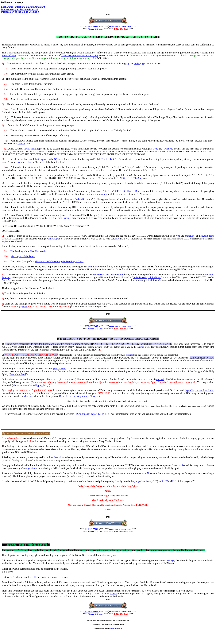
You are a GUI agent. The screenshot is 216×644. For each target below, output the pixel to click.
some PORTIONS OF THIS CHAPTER (117, 191)
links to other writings (120, 26)
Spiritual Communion (97, 194)
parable (117, 64)
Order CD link (96, 29)
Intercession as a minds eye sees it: (26, 545)
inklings (141, 347)
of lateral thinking (30, 149)
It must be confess (11, 438)
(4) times (59, 159)
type (178, 236)
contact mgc (113, 628)
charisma (29, 396)
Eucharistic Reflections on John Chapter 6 (23, 7)
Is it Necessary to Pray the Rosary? (20, 9)
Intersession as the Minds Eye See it (20, 12)
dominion (93, 267)
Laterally (115, 239)
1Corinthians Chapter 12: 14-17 (92, 414)
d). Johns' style (12, 149)
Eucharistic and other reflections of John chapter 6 (108, 37)
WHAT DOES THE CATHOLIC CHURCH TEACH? (31, 355)
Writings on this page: (13, 2)
